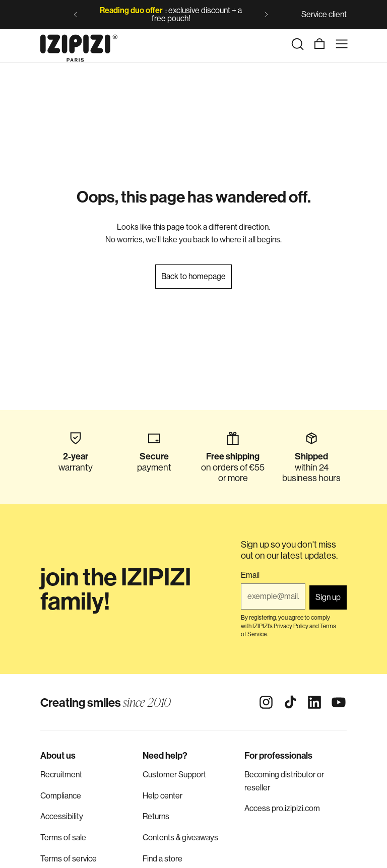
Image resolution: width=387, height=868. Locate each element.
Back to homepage (193, 276)
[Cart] (319, 44)
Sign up (328, 597)
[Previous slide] (76, 15)
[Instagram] (266, 702)
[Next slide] (266, 15)
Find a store (163, 859)
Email (250, 575)
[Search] (297, 44)
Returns (156, 816)
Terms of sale (63, 838)
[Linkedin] (314, 702)
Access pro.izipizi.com (282, 808)
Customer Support (174, 775)
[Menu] (342, 44)
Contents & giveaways (180, 838)
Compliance (61, 796)
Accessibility (62, 816)
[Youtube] (339, 702)
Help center (163, 796)
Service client (324, 14)
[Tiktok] (290, 702)
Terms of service (69, 859)
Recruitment (61, 775)
